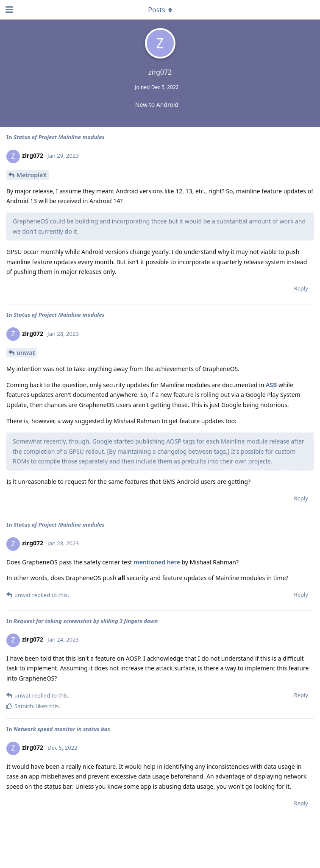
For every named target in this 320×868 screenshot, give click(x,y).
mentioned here (157, 562)
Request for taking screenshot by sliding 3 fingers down (86, 621)
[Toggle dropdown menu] (160, 10)
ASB (271, 385)
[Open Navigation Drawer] (8, 10)
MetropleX (32, 175)
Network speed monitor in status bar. (62, 729)
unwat (26, 353)
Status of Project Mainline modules (59, 137)
